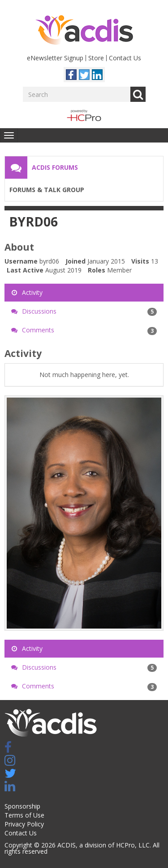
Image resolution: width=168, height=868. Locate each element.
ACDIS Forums (55, 167)
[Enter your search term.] (77, 94)
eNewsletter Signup (55, 58)
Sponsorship (22, 806)
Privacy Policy (24, 824)
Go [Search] (138, 94)
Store (96, 58)
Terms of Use (24, 815)
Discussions (84, 311)
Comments (84, 330)
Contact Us (125, 58)
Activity (27, 292)
